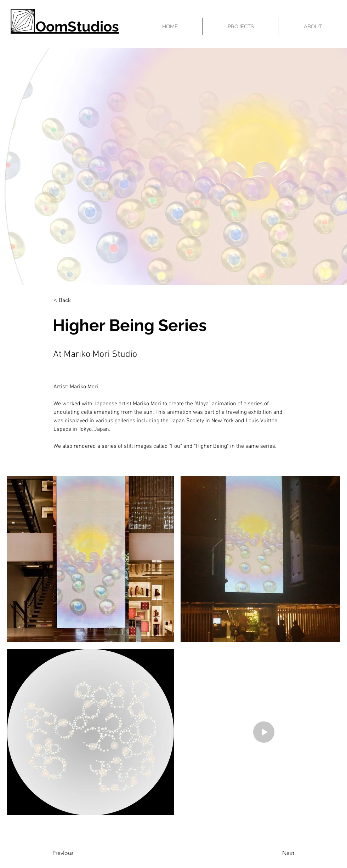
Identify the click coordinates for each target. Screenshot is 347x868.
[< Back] (77, 300)
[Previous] (81, 853)
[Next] (270, 853)
